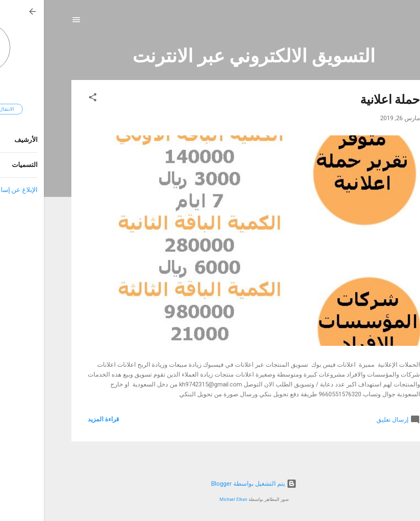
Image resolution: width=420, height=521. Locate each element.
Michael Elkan (189, 499)
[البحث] (388, 22)
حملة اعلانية (346, 99)
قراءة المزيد (59, 419)
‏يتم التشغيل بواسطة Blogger (210, 484)
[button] (49, 99)
